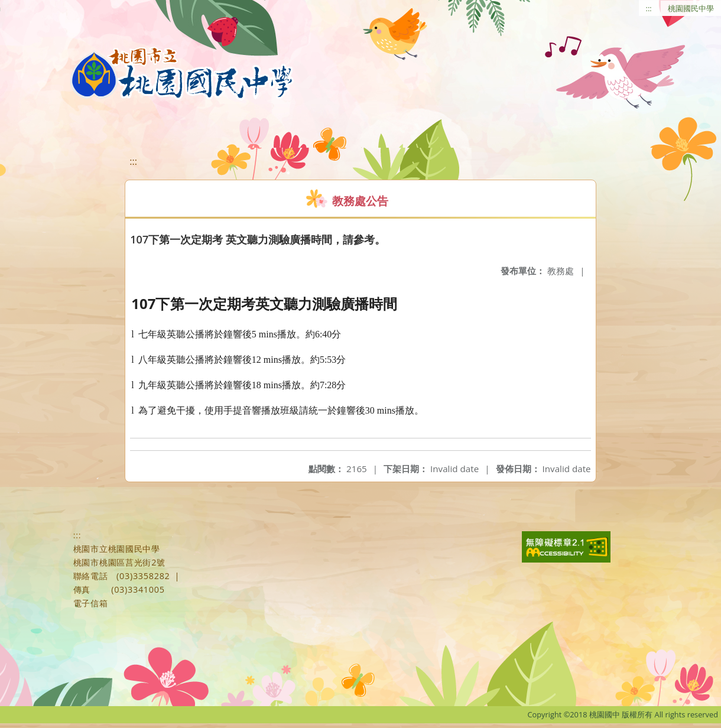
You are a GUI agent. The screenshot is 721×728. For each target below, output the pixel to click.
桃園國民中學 (691, 8)
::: (649, 8)
